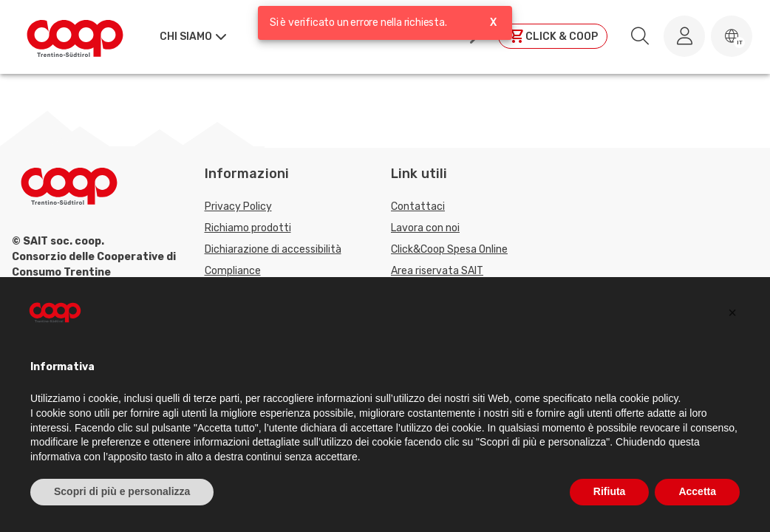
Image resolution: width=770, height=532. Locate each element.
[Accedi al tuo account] (684, 36)
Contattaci (418, 207)
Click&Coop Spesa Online (449, 249)
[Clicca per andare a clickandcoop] (553, 36)
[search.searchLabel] (640, 36)
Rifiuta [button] (610, 491)
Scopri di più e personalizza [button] (122, 491)
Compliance (233, 271)
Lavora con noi (425, 228)
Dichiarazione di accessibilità (273, 249)
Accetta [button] (697, 491)
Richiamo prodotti (248, 228)
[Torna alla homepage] (75, 36)
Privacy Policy (238, 207)
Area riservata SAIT (437, 271)
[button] (732, 36)
